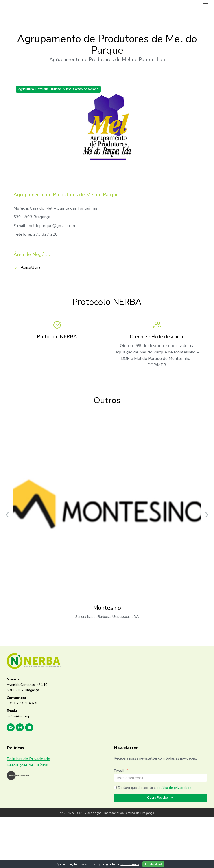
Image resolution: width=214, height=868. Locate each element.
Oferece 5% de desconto (157, 337)
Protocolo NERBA (57, 337)
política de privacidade (174, 788)
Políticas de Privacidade (28, 759)
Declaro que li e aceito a (155, 788)
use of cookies (130, 864)
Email (119, 771)
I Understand (153, 864)
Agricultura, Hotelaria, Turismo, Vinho (45, 89)
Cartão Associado (86, 89)
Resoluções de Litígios (27, 765)
